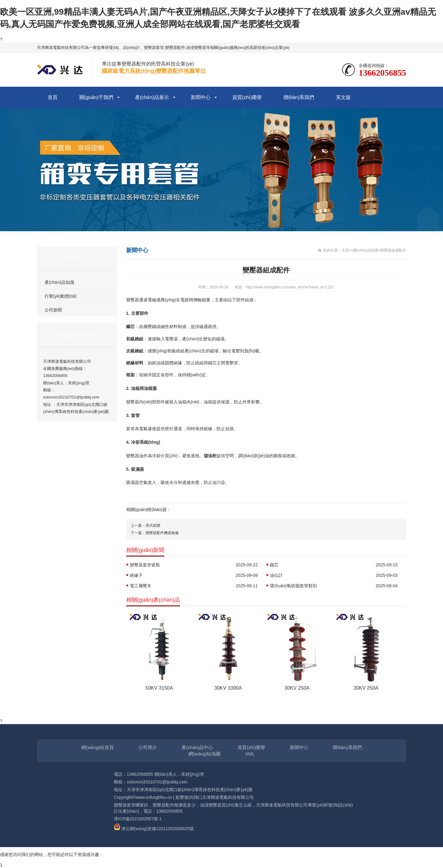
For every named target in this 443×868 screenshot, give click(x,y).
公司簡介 (148, 747)
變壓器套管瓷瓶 (145, 565)
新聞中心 (201, 97)
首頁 (53, 97)
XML (250, 754)
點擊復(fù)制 (188, 797)
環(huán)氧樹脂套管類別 (293, 586)
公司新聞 (53, 310)
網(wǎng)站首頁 (98, 747)
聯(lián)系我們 (299, 97)
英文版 (343, 97)
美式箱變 (153, 525)
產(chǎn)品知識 (59, 282)
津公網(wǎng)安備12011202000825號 (158, 829)
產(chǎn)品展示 (152, 97)
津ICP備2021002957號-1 (138, 819)
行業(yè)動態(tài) (61, 296)
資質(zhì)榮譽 (247, 97)
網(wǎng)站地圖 (205, 754)
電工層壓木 (141, 586)
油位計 (276, 575)
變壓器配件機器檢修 (162, 533)
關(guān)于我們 (96, 97)
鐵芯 (274, 565)
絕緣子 (136, 575)
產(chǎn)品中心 (197, 747)
